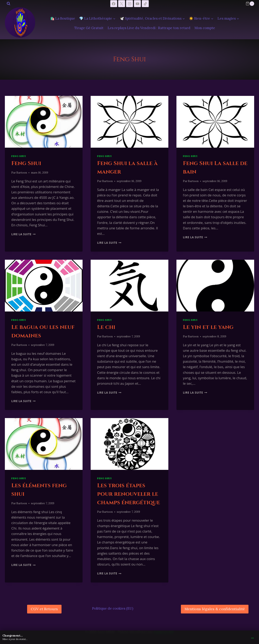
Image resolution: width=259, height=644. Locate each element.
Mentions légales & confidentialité (215, 609)
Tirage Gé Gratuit (89, 28)
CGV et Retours (44, 609)
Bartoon (22, 173)
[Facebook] (114, 4)
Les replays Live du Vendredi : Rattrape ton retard (149, 28)
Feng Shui (19, 156)
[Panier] (250, 4)
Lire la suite (23, 234)
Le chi (106, 327)
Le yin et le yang (208, 327)
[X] (122, 4)
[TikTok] (145, 4)
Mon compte (205, 28)
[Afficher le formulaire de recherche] (8, 4)
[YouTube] (137, 4)
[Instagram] (129, 4)
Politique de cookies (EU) (113, 608)
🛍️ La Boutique (63, 18)
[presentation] (44, 122)
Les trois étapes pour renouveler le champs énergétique (129, 494)
